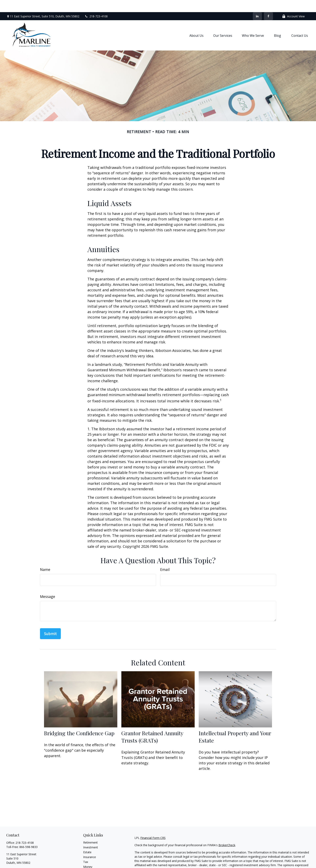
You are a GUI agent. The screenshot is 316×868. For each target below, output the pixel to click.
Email (165, 557)
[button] (196, 23)
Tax (86, 850)
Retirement (90, 830)
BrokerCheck (227, 833)
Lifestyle (89, 859)
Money (88, 855)
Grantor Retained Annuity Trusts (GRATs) (152, 725)
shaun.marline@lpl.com (21, 858)
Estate (87, 840)
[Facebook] (268, 4)
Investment (91, 835)
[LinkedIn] (257, 4)
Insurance (90, 845)
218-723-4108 (96, 4)
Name (45, 557)
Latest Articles (92, 864)
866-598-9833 (28, 835)
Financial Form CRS (153, 826)
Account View (293, 4)
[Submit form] (50, 622)
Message (48, 584)
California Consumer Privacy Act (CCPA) (268, 864)
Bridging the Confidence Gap (79, 721)
